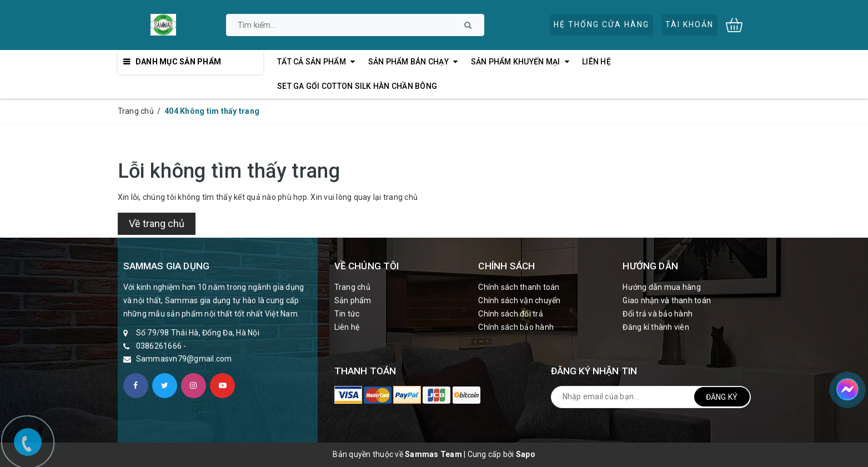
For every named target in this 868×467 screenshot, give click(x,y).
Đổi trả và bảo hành (658, 314)
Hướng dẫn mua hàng (662, 287)
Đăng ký (722, 397)
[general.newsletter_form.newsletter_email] (651, 397)
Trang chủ (352, 287)
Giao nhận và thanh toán (667, 300)
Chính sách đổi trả (511, 314)
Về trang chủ (157, 224)
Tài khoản (689, 24)
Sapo (526, 454)
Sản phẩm (353, 300)
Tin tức (347, 314)
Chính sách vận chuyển (519, 300)
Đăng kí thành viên (656, 327)
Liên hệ (347, 327)
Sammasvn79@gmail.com (184, 359)
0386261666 (159, 346)
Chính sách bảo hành (516, 327)
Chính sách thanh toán (519, 287)
